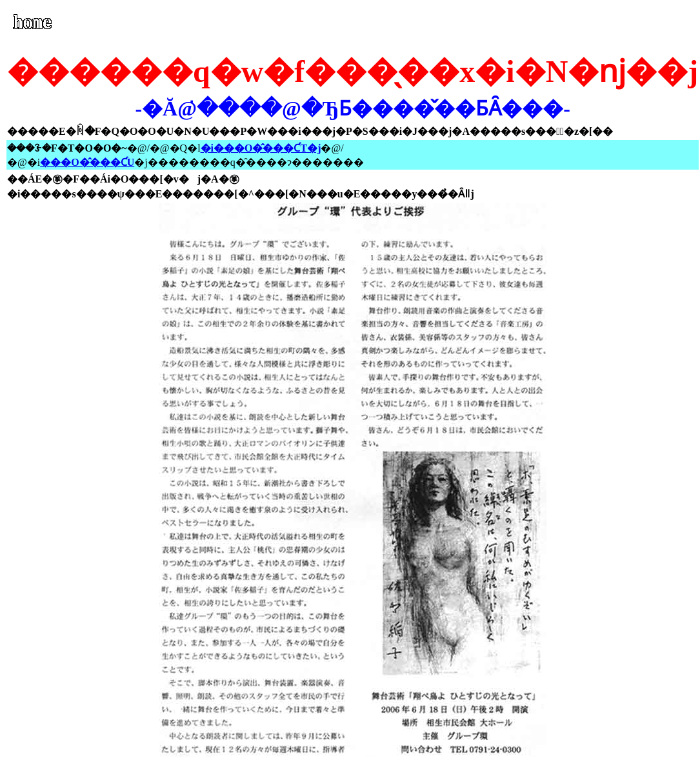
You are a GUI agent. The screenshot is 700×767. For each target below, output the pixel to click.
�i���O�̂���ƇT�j (261, 148)
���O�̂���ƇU (87, 162)
